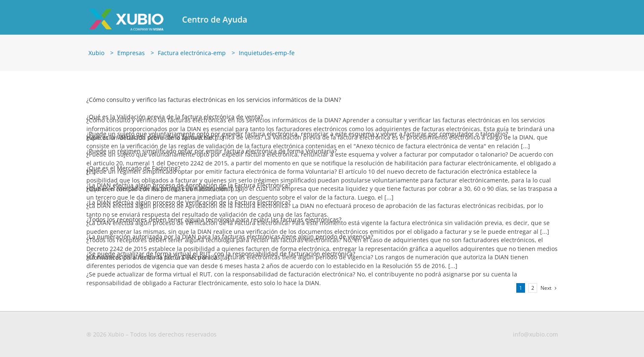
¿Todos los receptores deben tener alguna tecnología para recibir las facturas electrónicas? (214, 222)
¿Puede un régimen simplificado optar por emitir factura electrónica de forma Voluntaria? (212, 154)
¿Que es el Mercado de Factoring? (133, 171)
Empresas (131, 56)
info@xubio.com (535, 337)
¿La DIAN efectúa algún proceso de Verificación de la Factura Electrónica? (188, 205)
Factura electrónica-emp (192, 56)
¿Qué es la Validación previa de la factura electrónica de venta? (175, 120)
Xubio (96, 56)
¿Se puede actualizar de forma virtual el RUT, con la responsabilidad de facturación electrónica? (221, 257)
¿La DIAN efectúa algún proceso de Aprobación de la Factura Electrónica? (188, 188)
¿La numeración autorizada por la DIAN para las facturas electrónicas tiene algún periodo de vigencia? (230, 239)
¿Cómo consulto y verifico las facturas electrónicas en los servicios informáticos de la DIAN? (214, 103)
